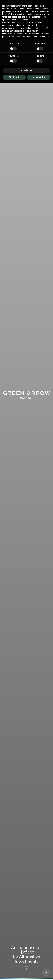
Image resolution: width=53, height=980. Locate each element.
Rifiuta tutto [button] (14, 77)
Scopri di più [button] (26, 70)
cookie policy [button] (23, 20)
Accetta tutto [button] (39, 77)
